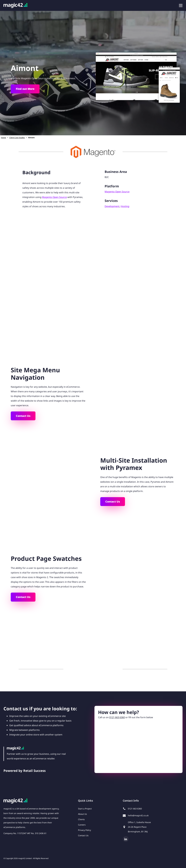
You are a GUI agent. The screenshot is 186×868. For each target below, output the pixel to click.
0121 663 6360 (117, 717)
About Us (82, 814)
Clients (81, 819)
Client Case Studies (17, 138)
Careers (82, 825)
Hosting (125, 206)
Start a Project (85, 809)
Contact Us (23, 416)
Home (3, 138)
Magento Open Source (54, 197)
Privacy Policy (84, 830)
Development (112, 206)
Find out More (25, 89)
